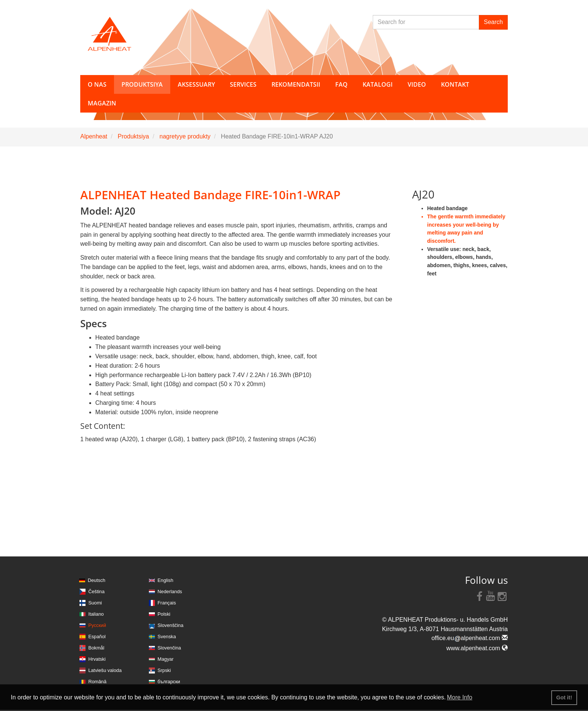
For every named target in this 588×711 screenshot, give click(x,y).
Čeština (96, 591)
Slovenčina (169, 648)
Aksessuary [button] (196, 84)
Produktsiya (133, 136)
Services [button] (243, 84)
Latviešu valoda (105, 670)
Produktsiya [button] (142, 84)
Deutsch (97, 580)
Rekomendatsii (296, 84)
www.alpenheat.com (477, 648)
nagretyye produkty (185, 136)
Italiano (96, 614)
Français (167, 603)
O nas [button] (97, 84)
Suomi (95, 603)
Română (97, 682)
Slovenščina (170, 625)
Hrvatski (97, 659)
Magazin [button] (102, 103)
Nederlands (170, 591)
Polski (164, 614)
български (169, 682)
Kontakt (455, 84)
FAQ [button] (341, 84)
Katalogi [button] (378, 84)
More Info (460, 697)
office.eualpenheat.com (469, 638)
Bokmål (96, 648)
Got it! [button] (564, 697)
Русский (97, 625)
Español (97, 637)
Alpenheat (94, 136)
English (165, 580)
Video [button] (417, 84)
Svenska (167, 637)
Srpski (164, 670)
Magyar (166, 659)
